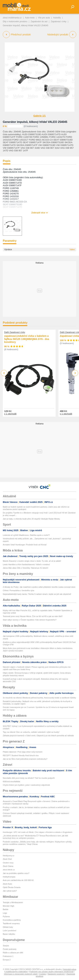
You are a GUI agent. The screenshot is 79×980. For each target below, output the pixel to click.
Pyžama (6, 916)
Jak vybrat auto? (10, 891)
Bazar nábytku (9, 934)
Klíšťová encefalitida (11, 782)
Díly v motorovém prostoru (15, 22)
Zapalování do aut (39, 22)
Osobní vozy (8, 863)
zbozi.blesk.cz (9, 870)
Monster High (8, 906)
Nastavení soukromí (56, 974)
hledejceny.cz (9, 856)
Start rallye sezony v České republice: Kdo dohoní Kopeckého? (30, 620)
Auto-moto (30, 18)
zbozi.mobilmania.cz (12, 18)
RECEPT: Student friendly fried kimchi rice (21, 755)
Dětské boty (8, 927)
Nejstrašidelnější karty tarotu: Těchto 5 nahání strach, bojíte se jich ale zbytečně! (37, 594)
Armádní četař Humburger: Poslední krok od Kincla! (25, 545)
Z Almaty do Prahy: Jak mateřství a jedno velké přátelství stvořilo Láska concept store (39, 587)
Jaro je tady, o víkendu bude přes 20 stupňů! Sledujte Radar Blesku (31, 519)
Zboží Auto (7, 884)
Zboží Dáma (8, 866)
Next (75, 373)
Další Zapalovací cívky (15, 332)
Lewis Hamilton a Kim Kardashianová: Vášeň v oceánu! (26, 564)
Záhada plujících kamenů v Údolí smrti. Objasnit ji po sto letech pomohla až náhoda (38, 736)
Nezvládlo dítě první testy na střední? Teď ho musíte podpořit (29, 778)
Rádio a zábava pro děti (13, 953)
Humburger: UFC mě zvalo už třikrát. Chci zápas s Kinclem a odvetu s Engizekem (38, 832)
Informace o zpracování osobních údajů (21, 974)
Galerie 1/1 (39, 116)
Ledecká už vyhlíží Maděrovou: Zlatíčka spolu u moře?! (26, 535)
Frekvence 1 (8, 956)
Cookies (43, 974)
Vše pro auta (44, 18)
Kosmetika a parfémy (12, 920)
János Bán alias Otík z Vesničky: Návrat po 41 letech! (25, 568)
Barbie (6, 909)
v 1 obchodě (10, 414)
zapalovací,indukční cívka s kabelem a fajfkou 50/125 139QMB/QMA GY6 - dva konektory (27, 339)
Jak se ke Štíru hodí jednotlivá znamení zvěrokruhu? (25, 759)
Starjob (6, 946)
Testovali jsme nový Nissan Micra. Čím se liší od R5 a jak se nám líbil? (33, 616)
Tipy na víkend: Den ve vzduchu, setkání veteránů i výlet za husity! (31, 732)
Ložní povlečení (10, 931)
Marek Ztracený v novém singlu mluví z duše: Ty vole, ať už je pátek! (32, 561)
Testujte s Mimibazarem (13, 902)
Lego (5, 913)
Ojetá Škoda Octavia (12, 887)
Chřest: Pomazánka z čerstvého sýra (18, 590)
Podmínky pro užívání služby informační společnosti (51, 971)
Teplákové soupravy (11, 923)
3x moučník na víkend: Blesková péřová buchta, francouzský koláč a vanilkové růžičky (39, 698)
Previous (4, 373)
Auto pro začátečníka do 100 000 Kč (18, 880)
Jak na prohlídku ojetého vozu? (16, 873)
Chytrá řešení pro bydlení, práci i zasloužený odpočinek (26, 785)
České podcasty (10, 949)
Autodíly (57, 18)
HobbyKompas (9, 877)
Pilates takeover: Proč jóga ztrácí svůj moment (22, 752)
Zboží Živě (7, 859)
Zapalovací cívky (59, 22)
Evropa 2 (7, 960)
